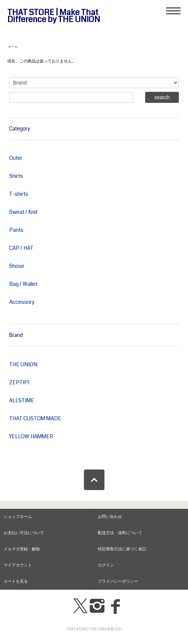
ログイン (106, 565)
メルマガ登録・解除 (22, 549)
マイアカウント (18, 565)
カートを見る (16, 581)
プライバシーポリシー (118, 581)
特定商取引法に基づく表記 (122, 549)
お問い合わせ (110, 517)
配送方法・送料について (120, 533)
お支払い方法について (24, 533)
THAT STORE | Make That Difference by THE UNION (54, 16)
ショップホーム (18, 517)
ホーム (13, 47)
